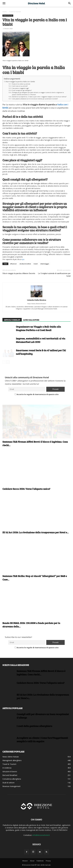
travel (36, 264)
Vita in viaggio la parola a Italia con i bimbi (20, 82)
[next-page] (8, 362)
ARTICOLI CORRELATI (12, 320)
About (32, 861)
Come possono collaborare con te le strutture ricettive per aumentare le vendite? (35, 99)
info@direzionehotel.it (41, 835)
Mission (25, 861)
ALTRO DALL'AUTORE (31, 320)
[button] (4, 3)
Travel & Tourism (15, 12)
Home (5, 12)
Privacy (48, 861)
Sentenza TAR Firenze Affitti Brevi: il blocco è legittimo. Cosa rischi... (41, 673)
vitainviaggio (45, 264)
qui (23, 259)
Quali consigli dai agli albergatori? (22, 90)
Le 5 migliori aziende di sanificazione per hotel (54, 275)
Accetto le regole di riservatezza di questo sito (37, 394)
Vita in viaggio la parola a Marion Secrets (19, 273)
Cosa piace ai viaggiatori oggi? (20, 88)
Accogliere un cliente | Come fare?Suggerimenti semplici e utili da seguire (42, 739)
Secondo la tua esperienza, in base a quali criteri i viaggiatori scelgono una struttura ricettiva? (39, 97)
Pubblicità (40, 861)
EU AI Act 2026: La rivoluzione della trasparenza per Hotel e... (36, 532)
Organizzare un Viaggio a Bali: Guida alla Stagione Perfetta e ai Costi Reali (38, 328)
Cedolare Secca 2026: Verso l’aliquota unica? (26, 489)
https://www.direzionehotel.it (37, 304)
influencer (13, 264)
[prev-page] (4, 362)
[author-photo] (36, 291)
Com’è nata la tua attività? (20, 86)
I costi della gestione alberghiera (34, 726)
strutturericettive (25, 264)
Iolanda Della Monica (37, 300)
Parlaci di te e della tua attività (21, 84)
